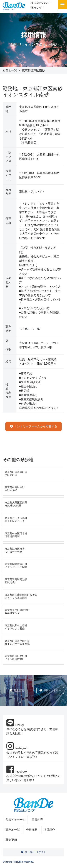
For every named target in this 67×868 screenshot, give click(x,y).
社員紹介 (49, 830)
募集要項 (17, 690)
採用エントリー (50, 690)
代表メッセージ (16, 820)
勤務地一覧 (10, 70)
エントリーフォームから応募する (34, 426)
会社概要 (32, 830)
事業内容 (37, 820)
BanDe (9, 862)
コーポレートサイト (34, 852)
